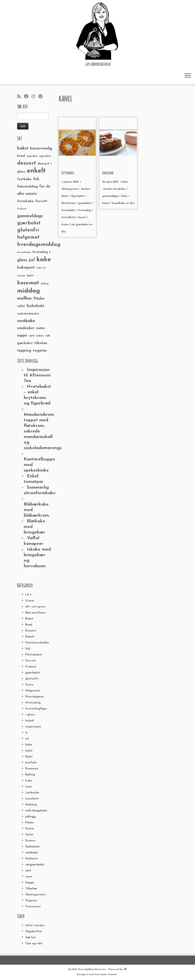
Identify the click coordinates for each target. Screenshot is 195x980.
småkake (32, 853)
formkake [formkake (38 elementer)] (25, 201)
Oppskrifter (34, 931)
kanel (82, 217)
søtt (28, 871)
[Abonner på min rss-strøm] (21, 97)
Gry (64, 232)
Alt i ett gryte (35, 607)
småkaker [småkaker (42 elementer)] (26, 328)
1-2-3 (28, 595)
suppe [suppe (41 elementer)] (22, 336)
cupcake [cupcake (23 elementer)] (32, 156)
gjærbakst (33, 673)
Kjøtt (29, 757)
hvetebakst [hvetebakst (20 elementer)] (24, 252)
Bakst (29, 619)
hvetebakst (69, 210)
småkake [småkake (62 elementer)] (26, 321)
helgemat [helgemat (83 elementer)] (28, 237)
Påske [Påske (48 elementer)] (39, 299)
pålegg (31, 817)
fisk (28, 649)
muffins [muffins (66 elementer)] (24, 299)
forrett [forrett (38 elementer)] (41, 201)
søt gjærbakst (80, 225)
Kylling (30, 775)
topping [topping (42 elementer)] (24, 351)
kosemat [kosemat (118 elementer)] (28, 283)
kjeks (29, 751)
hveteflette (69, 217)
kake (29, 745)
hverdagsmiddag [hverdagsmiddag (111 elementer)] (39, 245)
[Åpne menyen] (188, 76)
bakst (65, 196)
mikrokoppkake (36, 811)
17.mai (30, 601)
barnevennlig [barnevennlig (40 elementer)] (41, 149)
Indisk (30, 721)
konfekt (31, 763)
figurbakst (78, 196)
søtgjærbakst (35, 865)
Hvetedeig (33, 703)
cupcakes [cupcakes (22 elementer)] (45, 156)
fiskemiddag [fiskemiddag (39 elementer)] (27, 187)
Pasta (30, 829)
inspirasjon (33, 727)
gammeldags (111, 196)
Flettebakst (34, 655)
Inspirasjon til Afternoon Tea (37, 375)
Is (26, 733)
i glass (30, 715)
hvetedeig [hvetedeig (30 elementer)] (40, 252)
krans (65, 225)
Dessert (31, 631)
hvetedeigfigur (36, 709)
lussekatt (32, 799)
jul (27, 739)
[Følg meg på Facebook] (28, 97)
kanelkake (119, 203)
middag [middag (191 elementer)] (29, 291)
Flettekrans (68, 173)
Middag (31, 805)
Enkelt (30, 637)
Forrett (31, 661)
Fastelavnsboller (37, 643)
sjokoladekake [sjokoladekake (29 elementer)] (28, 314)
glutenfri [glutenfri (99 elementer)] (28, 230)
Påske (30, 823)
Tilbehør (31, 889)
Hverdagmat (35, 697)
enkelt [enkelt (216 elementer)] (36, 171)
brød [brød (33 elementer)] (21, 156)
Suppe (30, 883)
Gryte (29, 685)
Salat (29, 835)
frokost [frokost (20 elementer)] (22, 209)
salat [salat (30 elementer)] (21, 306)
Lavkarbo (32, 793)
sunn (29, 877)
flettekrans (69, 203)
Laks (29, 781)
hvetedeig (85, 210)
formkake (120, 189)
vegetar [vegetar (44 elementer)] (40, 351)
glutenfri (32, 679)
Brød (29, 625)
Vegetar (31, 901)
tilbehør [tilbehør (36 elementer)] (41, 343)
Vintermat (33, 907)
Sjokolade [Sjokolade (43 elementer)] (35, 306)
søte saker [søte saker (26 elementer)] (36, 336)
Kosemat (32, 769)
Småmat (32, 859)
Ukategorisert (36, 895)
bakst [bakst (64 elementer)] (23, 148)
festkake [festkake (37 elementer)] (24, 179)
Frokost (31, 667)
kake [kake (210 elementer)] (44, 260)
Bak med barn (36, 613)
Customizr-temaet (106, 975)
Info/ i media (35, 925)
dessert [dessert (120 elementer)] (27, 163)
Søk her (31, 937)
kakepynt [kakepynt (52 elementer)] (26, 268)
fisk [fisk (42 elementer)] (36, 179)
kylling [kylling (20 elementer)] (45, 284)
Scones (30, 841)
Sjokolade (33, 847)
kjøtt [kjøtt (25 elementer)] (30, 276)
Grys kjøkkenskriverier (92, 969)
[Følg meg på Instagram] (35, 97)
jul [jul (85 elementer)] (32, 260)
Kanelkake (108, 173)
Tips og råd (34, 943)
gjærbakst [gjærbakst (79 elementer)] (29, 223)
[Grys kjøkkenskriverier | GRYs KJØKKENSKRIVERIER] (97, 31)
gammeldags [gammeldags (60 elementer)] (30, 216)
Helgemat (33, 691)
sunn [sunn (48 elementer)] (40, 328)
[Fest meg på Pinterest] (42, 97)
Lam (29, 787)
